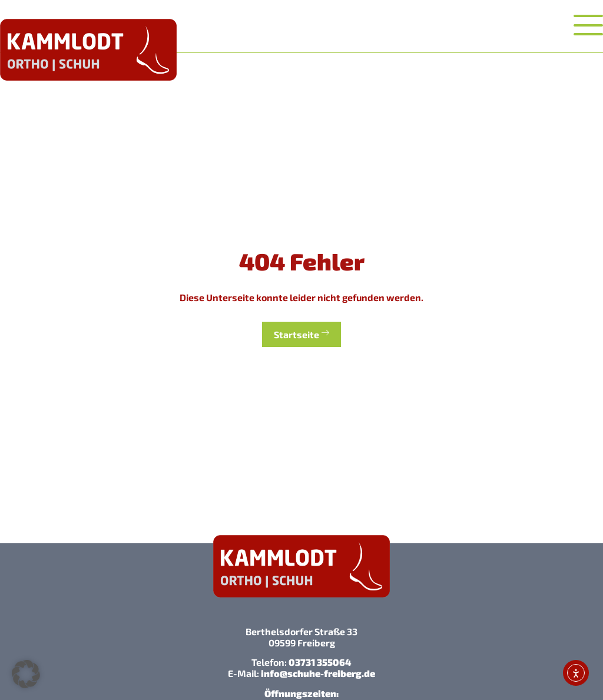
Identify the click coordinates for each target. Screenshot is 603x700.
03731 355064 (320, 662)
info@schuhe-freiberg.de (318, 673)
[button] (26, 674)
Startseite (301, 334)
